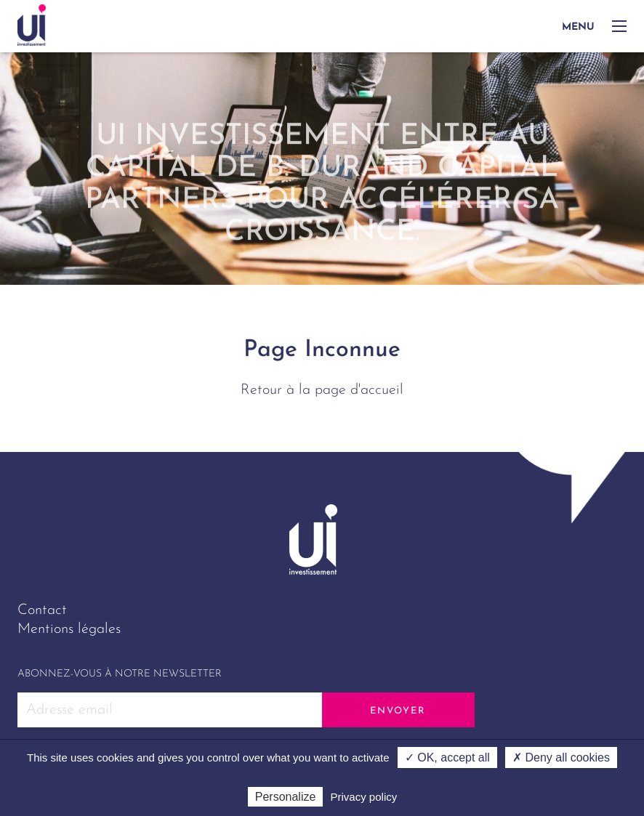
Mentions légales (69, 629)
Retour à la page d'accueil (322, 390)
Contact (42, 610)
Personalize (286, 797)
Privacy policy (364, 797)
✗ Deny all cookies (561, 758)
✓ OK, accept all (447, 758)
